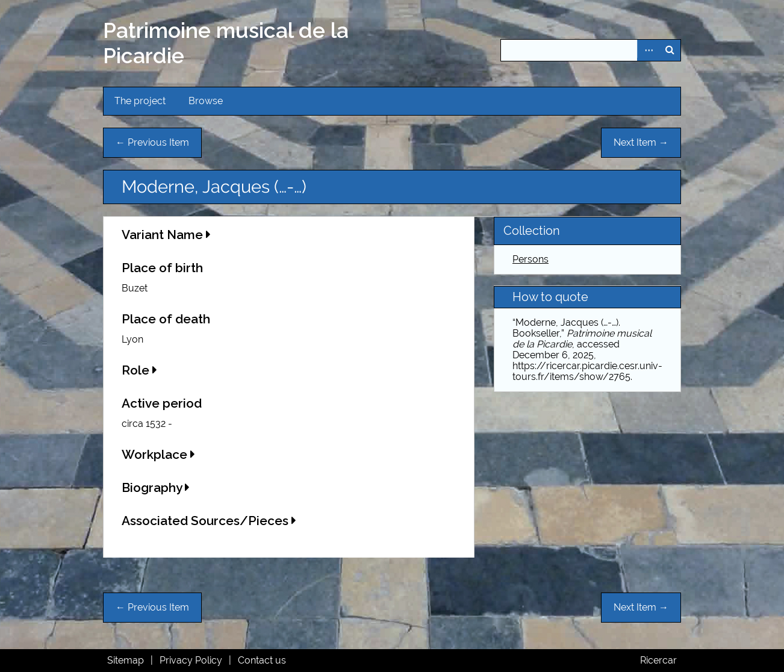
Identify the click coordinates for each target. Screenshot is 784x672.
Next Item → (641, 142)
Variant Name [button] (166, 235)
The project (140, 101)
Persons (530, 259)
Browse (206, 101)
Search (670, 50)
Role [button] (139, 370)
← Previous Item (152, 142)
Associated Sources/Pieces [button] (209, 521)
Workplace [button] (158, 454)
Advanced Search (648, 50)
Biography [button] (156, 487)
